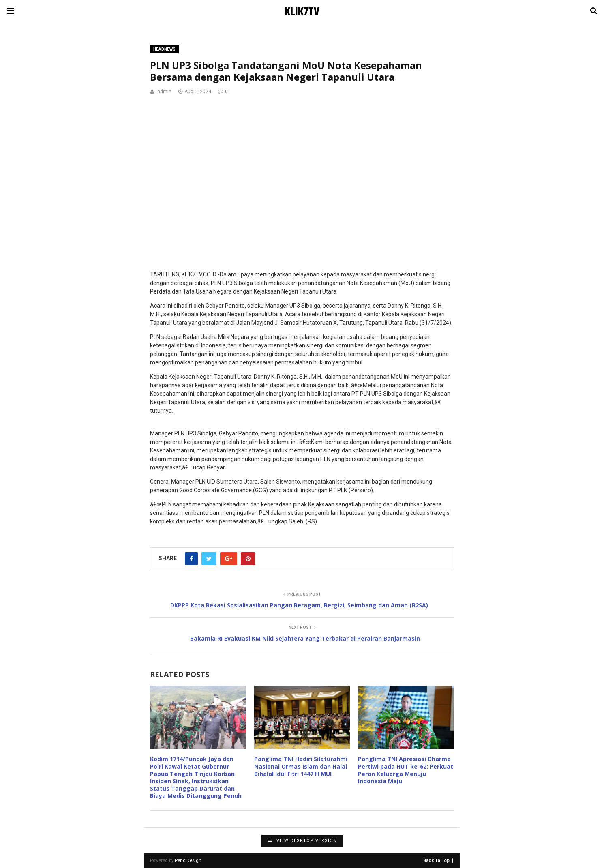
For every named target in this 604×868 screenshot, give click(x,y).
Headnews (164, 49)
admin (164, 92)
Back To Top (438, 860)
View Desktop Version (302, 841)
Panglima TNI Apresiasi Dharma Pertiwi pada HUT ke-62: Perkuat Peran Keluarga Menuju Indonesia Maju (406, 770)
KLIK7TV (302, 12)
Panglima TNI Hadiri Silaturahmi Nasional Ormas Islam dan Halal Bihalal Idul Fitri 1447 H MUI (301, 766)
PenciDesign (188, 860)
